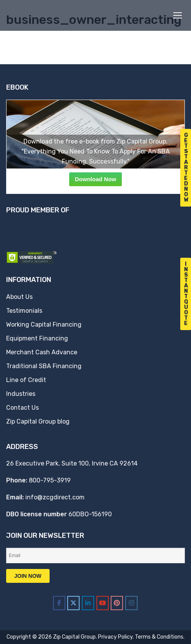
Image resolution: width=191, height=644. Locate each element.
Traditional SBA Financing (44, 366)
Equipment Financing (37, 338)
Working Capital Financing (44, 325)
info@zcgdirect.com (55, 497)
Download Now (96, 179)
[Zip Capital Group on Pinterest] (117, 603)
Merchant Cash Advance (42, 352)
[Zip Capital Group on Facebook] (59, 603)
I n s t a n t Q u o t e (186, 294)
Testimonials (24, 311)
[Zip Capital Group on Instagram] (131, 603)
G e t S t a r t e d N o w (186, 168)
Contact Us (22, 408)
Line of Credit (26, 380)
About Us (19, 297)
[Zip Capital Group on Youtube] (103, 603)
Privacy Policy (115, 637)
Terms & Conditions (159, 637)
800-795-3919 (50, 480)
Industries (21, 394)
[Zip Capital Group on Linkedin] (88, 603)
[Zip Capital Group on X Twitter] (73, 603)
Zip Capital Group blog (38, 421)
